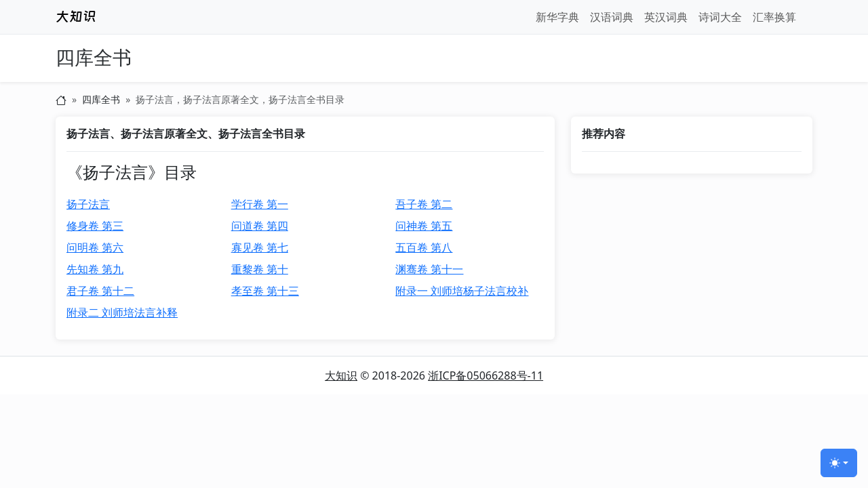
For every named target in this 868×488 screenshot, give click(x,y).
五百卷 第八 (424, 247)
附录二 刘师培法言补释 (122, 312)
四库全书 (94, 58)
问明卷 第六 (95, 247)
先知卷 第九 (95, 269)
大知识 (341, 375)
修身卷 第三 (95, 226)
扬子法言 (88, 204)
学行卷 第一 (260, 204)
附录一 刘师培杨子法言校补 (462, 291)
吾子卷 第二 (424, 204)
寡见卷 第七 (260, 247)
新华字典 (557, 17)
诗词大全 (720, 17)
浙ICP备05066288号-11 (486, 375)
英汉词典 (666, 17)
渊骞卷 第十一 (429, 269)
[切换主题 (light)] (839, 463)
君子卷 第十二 (100, 291)
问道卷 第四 (260, 226)
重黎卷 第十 (260, 269)
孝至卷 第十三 (265, 291)
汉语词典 (612, 17)
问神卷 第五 (424, 226)
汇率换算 (774, 17)
